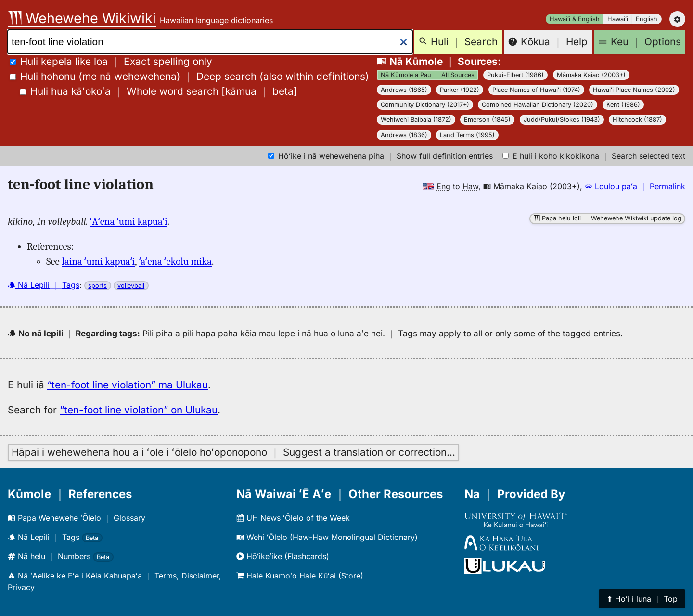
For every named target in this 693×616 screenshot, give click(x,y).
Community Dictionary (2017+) (425, 105)
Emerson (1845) (487, 120)
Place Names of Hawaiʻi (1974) (536, 90)
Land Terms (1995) (467, 135)
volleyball (131, 286)
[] (159, 91)
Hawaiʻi (618, 19)
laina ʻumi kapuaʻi (98, 261)
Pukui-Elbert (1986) (515, 75)
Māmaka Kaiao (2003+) (591, 75)
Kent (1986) (623, 105)
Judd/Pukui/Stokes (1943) (562, 120)
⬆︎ (642, 599)
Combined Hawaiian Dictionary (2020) (538, 105)
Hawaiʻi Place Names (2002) (634, 90)
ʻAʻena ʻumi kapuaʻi (128, 221)
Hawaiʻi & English (575, 19)
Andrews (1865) (404, 90)
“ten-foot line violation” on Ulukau (139, 410)
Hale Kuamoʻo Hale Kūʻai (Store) (300, 576)
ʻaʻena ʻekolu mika (175, 261)
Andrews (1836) (404, 135)
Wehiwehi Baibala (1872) (416, 120)
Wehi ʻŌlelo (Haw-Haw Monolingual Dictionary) (327, 537)
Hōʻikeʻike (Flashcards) (283, 556)
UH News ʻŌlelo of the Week (293, 518)
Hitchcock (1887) (637, 120)
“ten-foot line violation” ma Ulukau (128, 385)
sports (97, 286)
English (647, 19)
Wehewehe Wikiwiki (82, 18)
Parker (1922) (460, 90)
